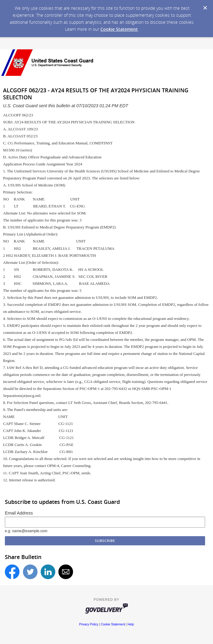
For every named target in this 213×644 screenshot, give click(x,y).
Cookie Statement (119, 29)
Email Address (19, 513)
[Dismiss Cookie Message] (205, 8)
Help (131, 624)
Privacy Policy (89, 624)
